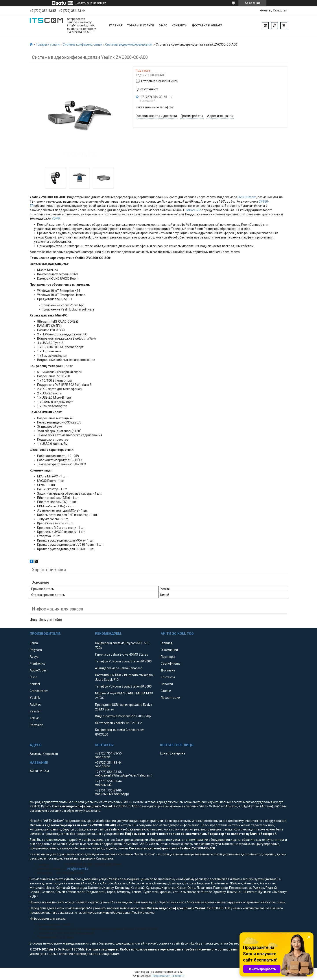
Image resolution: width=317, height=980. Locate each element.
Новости (167, 684)
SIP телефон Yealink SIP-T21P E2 (118, 723)
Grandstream (39, 691)
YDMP (56, 218)
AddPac (35, 704)
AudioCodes (38, 670)
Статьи (166, 691)
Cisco (33, 677)
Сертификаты (171, 664)
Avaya (34, 657)
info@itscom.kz (78, 869)
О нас (163, 25)
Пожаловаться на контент (168, 976)
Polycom (36, 650)
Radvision (36, 725)
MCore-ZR (194, 210)
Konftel (35, 684)
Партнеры (168, 657)
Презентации (170, 698)
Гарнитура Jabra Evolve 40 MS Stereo (122, 655)
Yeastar (35, 711)
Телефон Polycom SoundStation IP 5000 (123, 686)
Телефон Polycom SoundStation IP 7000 (123, 661)
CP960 (263, 202)
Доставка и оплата (207, 25)
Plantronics (38, 664)
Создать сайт (84, 3)
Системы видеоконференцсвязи (129, 44)
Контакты (180, 25)
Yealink (35, 698)
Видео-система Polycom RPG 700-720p (123, 716)
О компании (169, 650)
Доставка (168, 670)
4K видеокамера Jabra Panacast (118, 668)
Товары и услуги (141, 25)
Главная (116, 25)
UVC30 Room (247, 197)
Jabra (34, 643)
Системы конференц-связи (82, 44)
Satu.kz (178, 972)
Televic (35, 718)
